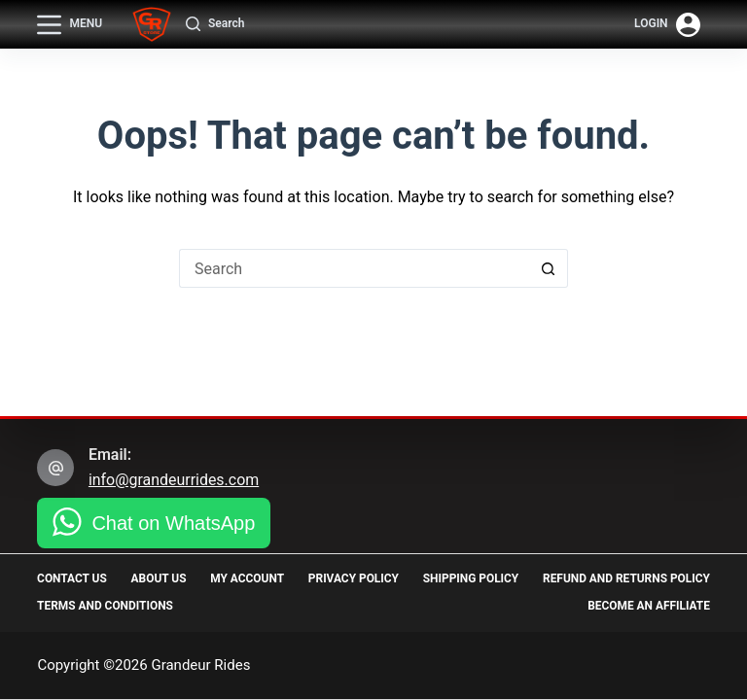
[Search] (215, 24)
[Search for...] (354, 268)
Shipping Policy (661, 578)
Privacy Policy (496, 578)
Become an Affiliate (648, 606)
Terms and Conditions (396, 606)
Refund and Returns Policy (121, 606)
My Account (342, 578)
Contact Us (72, 578)
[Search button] (549, 268)
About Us (207, 578)
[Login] (667, 25)
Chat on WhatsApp (173, 523)
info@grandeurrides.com (174, 480)
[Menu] (70, 25)
